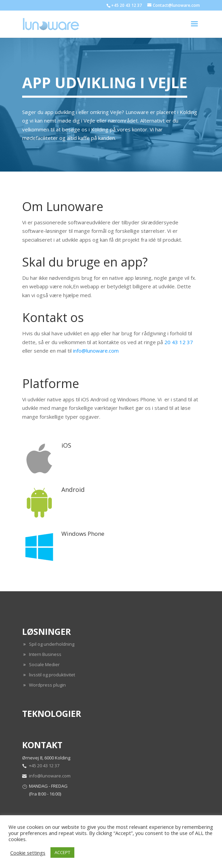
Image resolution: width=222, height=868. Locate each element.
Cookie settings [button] (28, 853)
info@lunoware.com (96, 351)
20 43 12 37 (179, 342)
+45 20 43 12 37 (44, 766)
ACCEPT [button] (62, 852)
